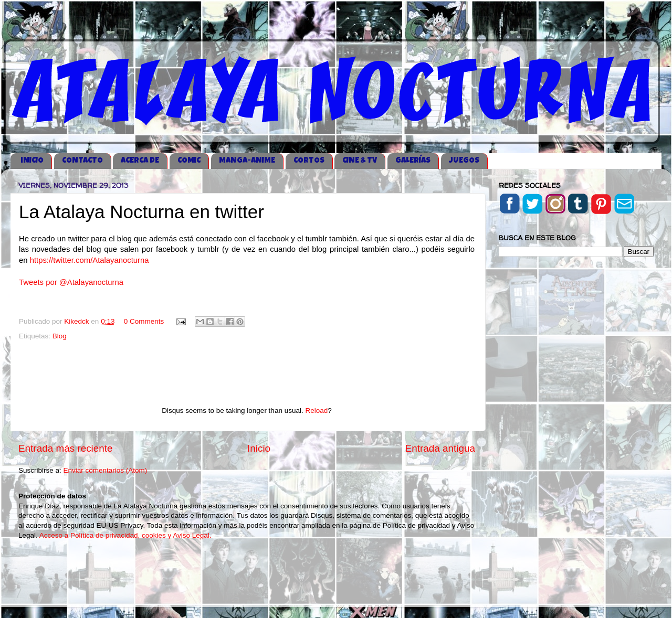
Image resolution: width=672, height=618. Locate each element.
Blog (60, 336)
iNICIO (32, 161)
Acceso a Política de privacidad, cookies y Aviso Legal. (125, 535)
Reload (316, 411)
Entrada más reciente (66, 448)
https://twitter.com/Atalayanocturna (90, 260)
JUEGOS (464, 161)
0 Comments (144, 321)
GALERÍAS (413, 161)
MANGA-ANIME (247, 161)
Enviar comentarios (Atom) (106, 470)
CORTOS (309, 161)
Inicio (259, 448)
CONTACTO (82, 161)
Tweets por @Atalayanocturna (71, 282)
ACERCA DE (140, 161)
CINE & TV (360, 161)
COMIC (189, 161)
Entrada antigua (440, 448)
